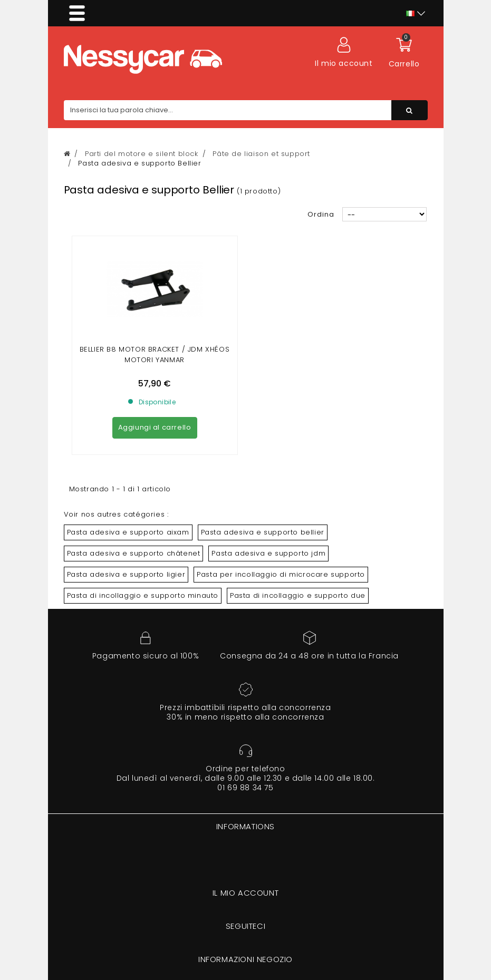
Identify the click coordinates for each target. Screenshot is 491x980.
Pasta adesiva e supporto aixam (128, 532)
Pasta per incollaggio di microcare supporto (281, 574)
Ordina (321, 214)
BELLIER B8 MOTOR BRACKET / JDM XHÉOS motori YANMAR (155, 355)
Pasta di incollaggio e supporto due (298, 595)
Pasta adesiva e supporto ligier (126, 574)
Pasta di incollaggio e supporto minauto (143, 595)
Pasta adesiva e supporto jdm (268, 553)
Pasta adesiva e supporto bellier (263, 532)
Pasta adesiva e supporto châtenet (134, 553)
